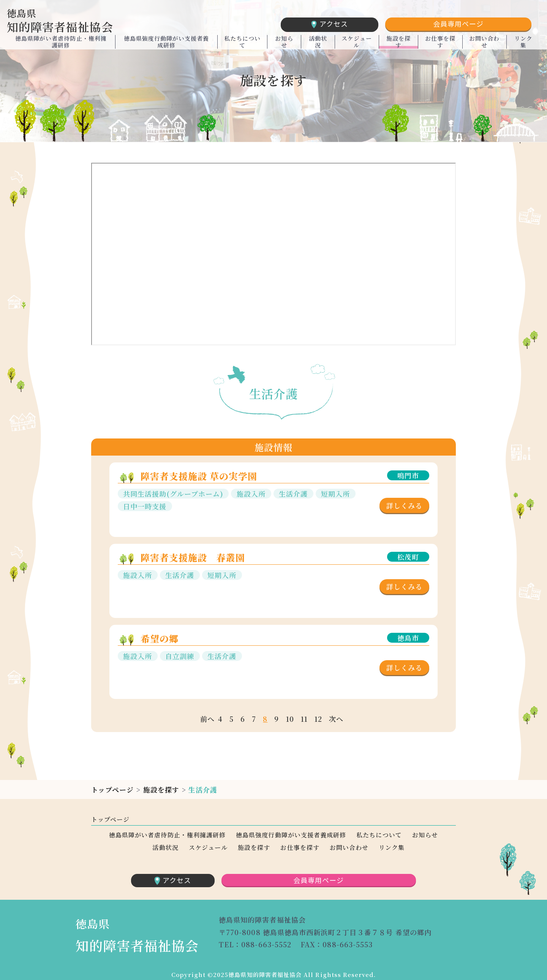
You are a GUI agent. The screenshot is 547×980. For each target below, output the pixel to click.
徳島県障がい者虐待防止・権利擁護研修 (61, 45)
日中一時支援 (145, 506)
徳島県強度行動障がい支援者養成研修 (167, 45)
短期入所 (335, 494)
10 (290, 719)
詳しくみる (404, 505)
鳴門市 (408, 475)
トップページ (112, 789)
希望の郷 (160, 638)
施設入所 (251, 494)
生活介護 (293, 494)
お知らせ (284, 45)
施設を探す (398, 45)
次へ (336, 719)
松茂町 (408, 557)
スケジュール (357, 45)
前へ (207, 719)
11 (304, 719)
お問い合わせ (484, 45)
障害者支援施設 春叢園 (193, 557)
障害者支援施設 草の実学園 (199, 476)
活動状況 (318, 45)
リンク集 (523, 45)
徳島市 (408, 638)
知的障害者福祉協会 (87, 21)
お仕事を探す (440, 45)
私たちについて (242, 45)
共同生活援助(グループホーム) (173, 494)
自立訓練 (180, 656)
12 (318, 719)
